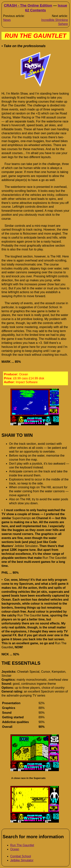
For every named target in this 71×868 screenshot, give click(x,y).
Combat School (21, 856)
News (7, 20)
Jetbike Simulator (22, 860)
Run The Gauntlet (22, 845)
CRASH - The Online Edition (28, 5)
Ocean (15, 849)
